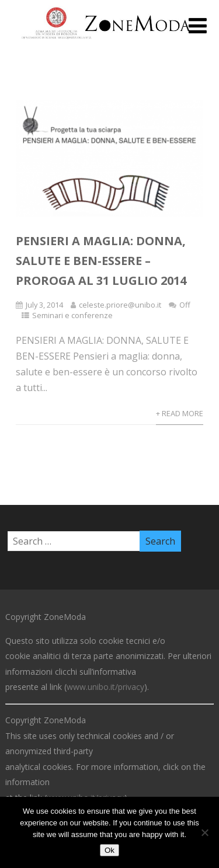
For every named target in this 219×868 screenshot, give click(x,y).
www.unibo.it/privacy (105, 687)
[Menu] (198, 25)
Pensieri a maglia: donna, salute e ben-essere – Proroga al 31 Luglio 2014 (101, 261)
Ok (109, 850)
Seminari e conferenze (72, 315)
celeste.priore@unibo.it (120, 305)
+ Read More (180, 413)
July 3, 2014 (44, 305)
